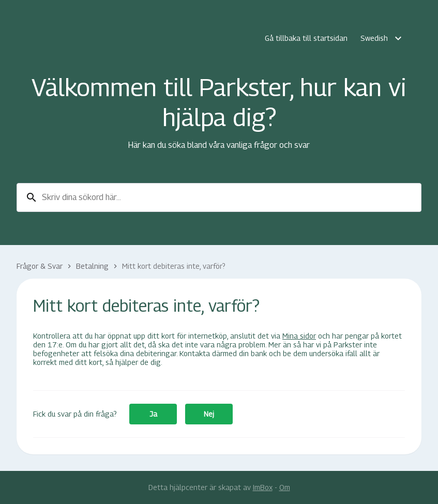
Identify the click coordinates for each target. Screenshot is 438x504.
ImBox (263, 487)
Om (285, 487)
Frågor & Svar (40, 266)
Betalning (92, 266)
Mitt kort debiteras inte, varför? (174, 266)
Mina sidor (299, 336)
